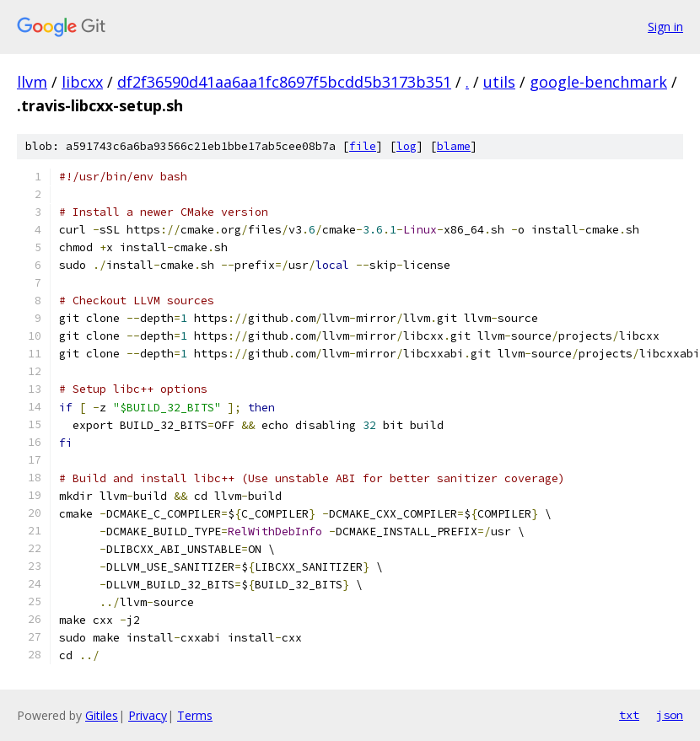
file (363, 146)
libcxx (82, 82)
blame (454, 146)
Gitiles (102, 715)
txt (629, 715)
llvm (32, 82)
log (407, 146)
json (670, 715)
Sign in (665, 27)
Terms (195, 715)
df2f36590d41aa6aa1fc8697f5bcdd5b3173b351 (284, 82)
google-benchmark (598, 82)
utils (499, 82)
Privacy (148, 715)
